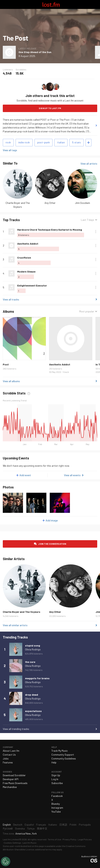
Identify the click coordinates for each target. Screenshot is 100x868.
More (96, 232)
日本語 (63, 825)
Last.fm (51, 4)
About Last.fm (11, 751)
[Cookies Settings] (6, 861)
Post (6, 364)
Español (29, 825)
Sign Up (56, 775)
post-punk (44, 142)
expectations (33, 711)
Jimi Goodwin (82, 203)
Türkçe (31, 828)
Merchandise (10, 787)
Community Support (63, 755)
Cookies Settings (12, 843)
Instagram (57, 808)
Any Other (50, 203)
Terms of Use (54, 839)
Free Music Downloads (15, 783)
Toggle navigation (4, 4)
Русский (8, 828)
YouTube (56, 812)
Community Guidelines (64, 758)
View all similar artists (15, 625)
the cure (30, 662)
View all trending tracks (16, 729)
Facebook (57, 796)
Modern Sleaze (26, 271)
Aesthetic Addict (28, 244)
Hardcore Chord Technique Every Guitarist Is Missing (50, 230)
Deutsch (18, 825)
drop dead (32, 695)
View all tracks (11, 299)
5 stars (77, 142)
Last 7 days (87, 220)
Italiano (53, 825)
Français (41, 825)
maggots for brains (37, 678)
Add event (25, 475)
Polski (73, 825)
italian (61, 142)
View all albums (11, 381)
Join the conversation (52, 544)
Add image (52, 520)
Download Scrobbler (14, 775)
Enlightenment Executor (32, 285)
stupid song (33, 645)
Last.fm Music (29, 843)
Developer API (11, 779)
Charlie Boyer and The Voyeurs (22, 612)
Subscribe (57, 783)
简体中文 (42, 828)
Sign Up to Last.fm (50, 108)
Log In (55, 779)
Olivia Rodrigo (33, 649)
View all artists (89, 164)
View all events (72, 475)
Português (85, 825)
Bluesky (56, 804)
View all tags (10, 150)
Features (8, 762)
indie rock (24, 142)
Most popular (87, 311)
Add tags (88, 143)
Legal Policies (85, 839)
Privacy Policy (69, 839)
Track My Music (60, 751)
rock (8, 142)
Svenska (20, 828)
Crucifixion (24, 258)
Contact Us (9, 755)
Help (54, 762)
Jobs (6, 758)
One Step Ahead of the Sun (35, 52)
